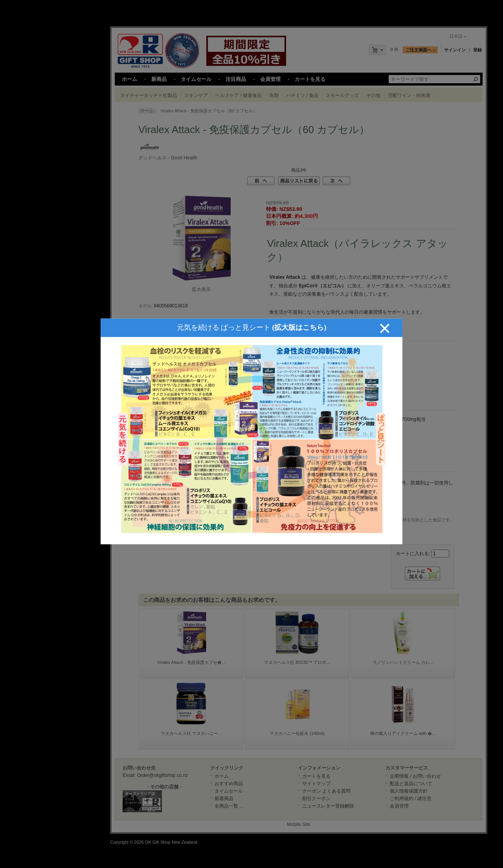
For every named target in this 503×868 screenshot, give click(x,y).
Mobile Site (298, 824)
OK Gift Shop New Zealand (171, 842)
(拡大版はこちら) (299, 308)
